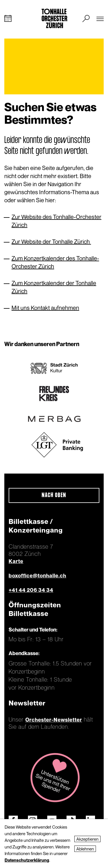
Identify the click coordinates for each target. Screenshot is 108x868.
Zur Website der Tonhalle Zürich (51, 242)
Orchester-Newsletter (54, 720)
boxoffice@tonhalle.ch (37, 576)
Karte (16, 561)
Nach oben (54, 495)
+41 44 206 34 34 (31, 590)
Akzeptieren (87, 839)
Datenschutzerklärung (27, 860)
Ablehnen (85, 849)
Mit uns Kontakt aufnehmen (45, 308)
